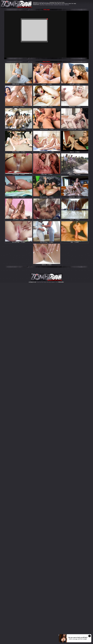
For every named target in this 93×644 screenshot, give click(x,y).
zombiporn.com (32, 282)
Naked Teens (61, 5)
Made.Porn (56, 5)
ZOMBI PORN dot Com (44, 2)
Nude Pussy (67, 5)
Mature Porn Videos (49, 5)
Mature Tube (42, 5)
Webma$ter (61, 282)
